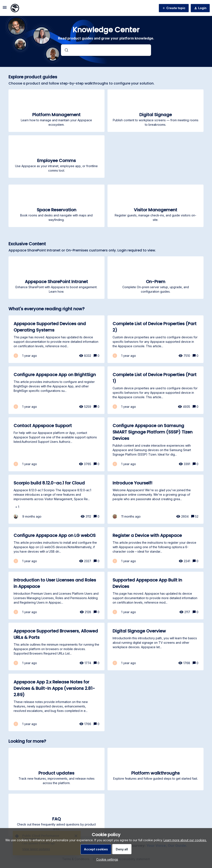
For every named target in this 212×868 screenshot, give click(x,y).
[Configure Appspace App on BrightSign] (57, 390)
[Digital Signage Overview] (155, 646)
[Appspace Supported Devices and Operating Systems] (57, 339)
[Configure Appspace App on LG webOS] (57, 548)
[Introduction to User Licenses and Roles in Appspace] (57, 596)
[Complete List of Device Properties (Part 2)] (155, 339)
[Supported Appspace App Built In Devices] (155, 596)
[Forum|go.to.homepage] (15, 8)
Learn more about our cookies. (185, 840)
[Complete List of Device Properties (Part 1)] (155, 390)
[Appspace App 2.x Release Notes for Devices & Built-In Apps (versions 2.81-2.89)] (57, 702)
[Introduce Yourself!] (155, 499)
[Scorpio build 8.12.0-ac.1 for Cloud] (57, 499)
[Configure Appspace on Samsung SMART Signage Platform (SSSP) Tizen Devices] (155, 444)
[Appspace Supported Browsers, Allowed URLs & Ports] (57, 646)
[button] (106, 859)
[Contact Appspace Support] (57, 444)
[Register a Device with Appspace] (155, 548)
